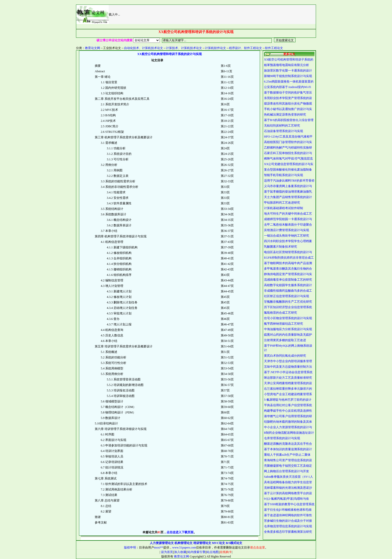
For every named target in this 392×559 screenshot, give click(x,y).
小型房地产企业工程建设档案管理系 (288, 394)
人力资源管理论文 (162, 543)
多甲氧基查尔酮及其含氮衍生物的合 (288, 269)
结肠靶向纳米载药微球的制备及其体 (288, 422)
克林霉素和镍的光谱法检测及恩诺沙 (288, 488)
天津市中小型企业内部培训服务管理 (288, 361)
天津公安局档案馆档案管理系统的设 (288, 383)
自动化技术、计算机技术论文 (143, 48)
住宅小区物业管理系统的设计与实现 (288, 318)
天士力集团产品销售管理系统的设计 (288, 197)
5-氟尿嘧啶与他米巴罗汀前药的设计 (288, 400)
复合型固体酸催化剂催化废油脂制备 (288, 170)
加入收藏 (180, 552)
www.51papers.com (184, 547)
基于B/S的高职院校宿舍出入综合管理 (289, 120)
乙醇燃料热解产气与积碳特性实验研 (288, 148)
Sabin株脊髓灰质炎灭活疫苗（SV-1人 (288, 477)
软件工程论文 (274, 48)
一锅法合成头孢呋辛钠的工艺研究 (286, 236)
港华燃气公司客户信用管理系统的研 (288, 416)
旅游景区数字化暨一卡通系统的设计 (288, 71)
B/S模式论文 (234, 543)
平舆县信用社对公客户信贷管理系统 (288, 405)
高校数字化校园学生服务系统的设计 (288, 285)
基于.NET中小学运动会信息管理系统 (288, 372)
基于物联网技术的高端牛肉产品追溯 (288, 263)
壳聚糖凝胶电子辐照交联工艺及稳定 (288, 466)
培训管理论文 (202, 543)
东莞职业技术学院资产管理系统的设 (288, 98)
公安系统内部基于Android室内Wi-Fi (287, 87)
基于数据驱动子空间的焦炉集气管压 (288, 93)
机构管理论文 (183, 543)
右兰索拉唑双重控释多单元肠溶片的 (288, 389)
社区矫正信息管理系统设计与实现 (286, 296)
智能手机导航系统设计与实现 (283, 175)
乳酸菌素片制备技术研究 (280, 247)
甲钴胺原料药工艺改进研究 (282, 203)
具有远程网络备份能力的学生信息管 (288, 482)
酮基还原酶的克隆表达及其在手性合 (288, 444)
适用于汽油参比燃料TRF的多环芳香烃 (289, 181)
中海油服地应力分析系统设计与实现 (288, 329)
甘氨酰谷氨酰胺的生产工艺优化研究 (288, 302)
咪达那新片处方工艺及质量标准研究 (288, 378)
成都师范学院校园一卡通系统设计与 (288, 219)
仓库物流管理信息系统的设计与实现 (288, 526)
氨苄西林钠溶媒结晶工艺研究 (283, 324)
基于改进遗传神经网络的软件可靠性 (288, 515)
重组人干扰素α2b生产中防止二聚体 (287, 455)
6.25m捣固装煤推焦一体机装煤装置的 (289, 82)
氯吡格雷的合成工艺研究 (280, 313)
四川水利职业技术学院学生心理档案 (288, 241)
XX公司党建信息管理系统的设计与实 (289, 164)
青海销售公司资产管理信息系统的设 (288, 460)
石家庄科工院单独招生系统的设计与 (288, 153)
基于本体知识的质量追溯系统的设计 (288, 449)
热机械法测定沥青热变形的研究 (285, 115)
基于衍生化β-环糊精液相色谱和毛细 (288, 510)
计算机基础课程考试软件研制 (283, 208)
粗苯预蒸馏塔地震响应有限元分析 (286, 65)
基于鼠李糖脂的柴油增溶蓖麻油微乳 (288, 192)
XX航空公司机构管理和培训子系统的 (289, 60)
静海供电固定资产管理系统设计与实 (288, 274)
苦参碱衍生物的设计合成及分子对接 (288, 521)
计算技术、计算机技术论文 (184, 48)
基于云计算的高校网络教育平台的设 (288, 493)
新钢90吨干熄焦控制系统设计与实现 (288, 76)
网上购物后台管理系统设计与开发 (286, 471)
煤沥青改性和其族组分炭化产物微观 (288, 104)
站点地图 (212, 552)
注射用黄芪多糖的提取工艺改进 (285, 340)
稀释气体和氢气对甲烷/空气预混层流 (288, 159)
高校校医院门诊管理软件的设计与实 (288, 142)
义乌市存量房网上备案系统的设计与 (288, 186)
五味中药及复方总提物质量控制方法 (288, 367)
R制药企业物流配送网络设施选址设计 (289, 433)
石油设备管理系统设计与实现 (283, 131)
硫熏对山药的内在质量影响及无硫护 (288, 335)
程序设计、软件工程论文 (245, 48)
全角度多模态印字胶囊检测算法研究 (288, 532)
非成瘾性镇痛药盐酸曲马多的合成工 (288, 291)
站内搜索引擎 (196, 552)
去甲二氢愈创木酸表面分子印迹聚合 (288, 225)
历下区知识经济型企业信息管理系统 (288, 307)
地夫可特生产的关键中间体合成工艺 (288, 214)
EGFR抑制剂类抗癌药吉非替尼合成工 (289, 258)
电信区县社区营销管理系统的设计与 (288, 252)
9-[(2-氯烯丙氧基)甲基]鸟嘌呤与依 (286, 499)
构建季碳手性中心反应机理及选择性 (288, 411)
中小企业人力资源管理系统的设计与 (288, 427)
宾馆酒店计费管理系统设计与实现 (286, 230)
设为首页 (167, 552)
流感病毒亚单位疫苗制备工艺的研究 (288, 280)
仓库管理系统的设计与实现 (282, 438)
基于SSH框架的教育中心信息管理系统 (289, 504)
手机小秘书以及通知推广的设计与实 (288, 109)
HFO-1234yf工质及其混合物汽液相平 (288, 137)
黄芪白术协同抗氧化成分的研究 (285, 356)
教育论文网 (92, 48)
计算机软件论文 (215, 48)
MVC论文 (219, 543)
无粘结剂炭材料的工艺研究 (282, 126)
